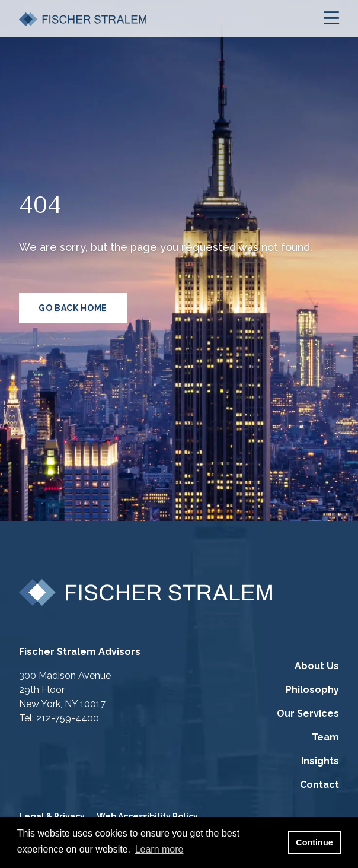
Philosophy (312, 690)
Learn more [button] (159, 849)
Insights (320, 761)
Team (325, 737)
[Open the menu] (331, 19)
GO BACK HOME (73, 308)
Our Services (308, 713)
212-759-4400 (68, 718)
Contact (319, 785)
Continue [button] (314, 842)
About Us (317, 666)
